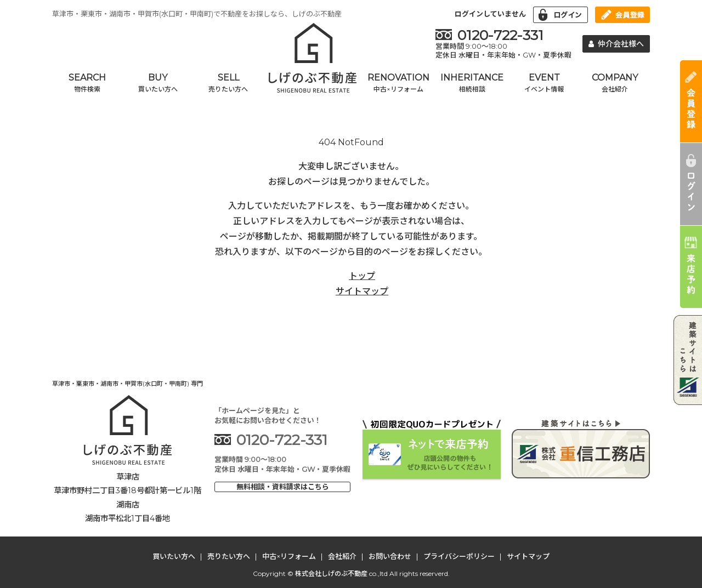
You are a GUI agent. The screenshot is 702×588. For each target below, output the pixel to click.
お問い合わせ (390, 556)
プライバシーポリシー (459, 556)
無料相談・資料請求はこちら (283, 487)
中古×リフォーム (289, 556)
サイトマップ (362, 291)
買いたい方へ (174, 556)
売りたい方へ (229, 556)
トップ (362, 276)
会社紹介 (342, 556)
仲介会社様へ (616, 44)
